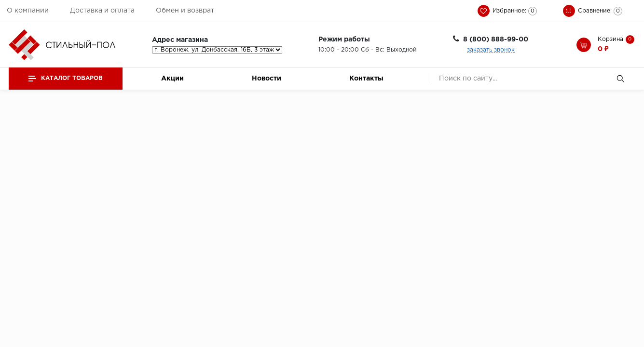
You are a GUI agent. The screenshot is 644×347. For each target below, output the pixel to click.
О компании (28, 11)
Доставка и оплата (102, 11)
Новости (267, 79)
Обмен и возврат (185, 11)
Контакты (366, 79)
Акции (172, 79)
